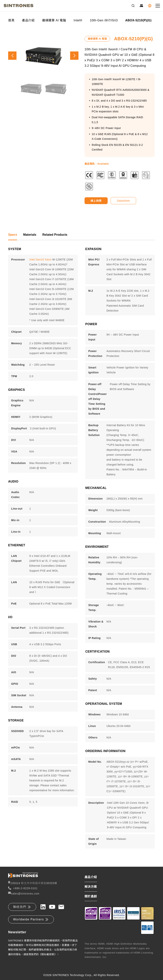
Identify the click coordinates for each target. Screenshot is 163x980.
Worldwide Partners (31, 919)
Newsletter (17, 932)
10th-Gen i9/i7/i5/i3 (104, 20)
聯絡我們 (22, 907)
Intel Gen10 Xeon (40, 260)
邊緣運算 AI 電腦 (54, 20)
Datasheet (123, 201)
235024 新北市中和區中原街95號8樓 (33, 883)
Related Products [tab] (55, 235)
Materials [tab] (30, 235)
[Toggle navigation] (158, 6)
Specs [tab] (13, 235)
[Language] (150, 6)
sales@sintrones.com (24, 893)
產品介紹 (28, 20)
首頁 (11, 20)
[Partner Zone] (141, 6)
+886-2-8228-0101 (23, 888)
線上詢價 (96, 201)
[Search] (133, 6)
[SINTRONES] (18, 6)
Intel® (78, 20)
